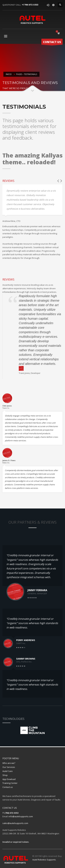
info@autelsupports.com (21, 816)
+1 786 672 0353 (30, 5)
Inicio (9, 74)
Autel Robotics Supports (44, 860)
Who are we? (9, 763)
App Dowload (9, 779)
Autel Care (8, 771)
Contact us (8, 787)
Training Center (10, 783)
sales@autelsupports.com (15, 823)
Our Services (9, 767)
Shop (5, 775)
